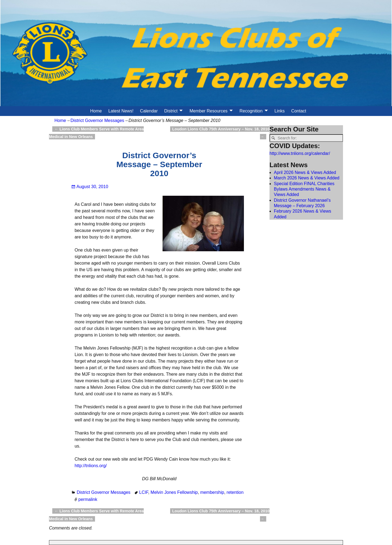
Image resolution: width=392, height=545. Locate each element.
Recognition (251, 111)
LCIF (144, 492)
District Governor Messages (97, 120)
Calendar (149, 111)
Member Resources (209, 111)
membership (212, 492)
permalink (88, 499)
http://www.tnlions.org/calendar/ (300, 153)
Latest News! (121, 111)
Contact (299, 111)
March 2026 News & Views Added (307, 178)
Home (96, 111)
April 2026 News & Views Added (305, 172)
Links (279, 111)
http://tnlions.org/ (91, 466)
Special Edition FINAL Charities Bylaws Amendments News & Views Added (304, 189)
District (171, 111)
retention (235, 492)
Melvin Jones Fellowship (174, 492)
